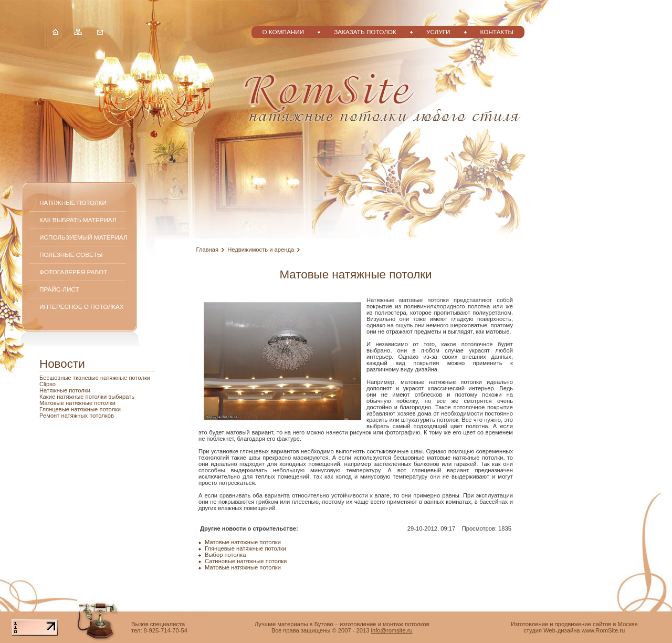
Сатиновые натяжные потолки (246, 561)
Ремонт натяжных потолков (77, 416)
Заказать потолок (365, 32)
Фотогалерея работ (73, 272)
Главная (208, 250)
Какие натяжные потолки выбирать (87, 397)
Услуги (438, 32)
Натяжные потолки (73, 203)
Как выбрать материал (78, 220)
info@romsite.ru (392, 630)
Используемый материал (83, 237)
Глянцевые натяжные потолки (80, 409)
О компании (283, 32)
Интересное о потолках (82, 307)
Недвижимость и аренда (261, 250)
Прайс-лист (59, 289)
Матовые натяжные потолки (77, 403)
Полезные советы (71, 255)
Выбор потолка (225, 555)
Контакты (497, 32)
